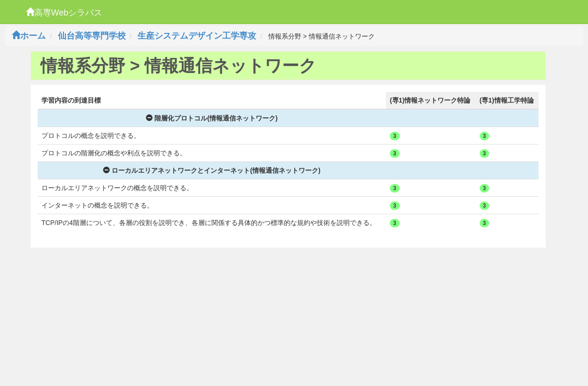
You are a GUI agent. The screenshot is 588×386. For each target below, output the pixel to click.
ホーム (29, 36)
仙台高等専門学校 (92, 36)
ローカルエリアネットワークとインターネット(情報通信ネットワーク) (212, 170)
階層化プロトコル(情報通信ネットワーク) (212, 118)
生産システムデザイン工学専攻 (197, 36)
